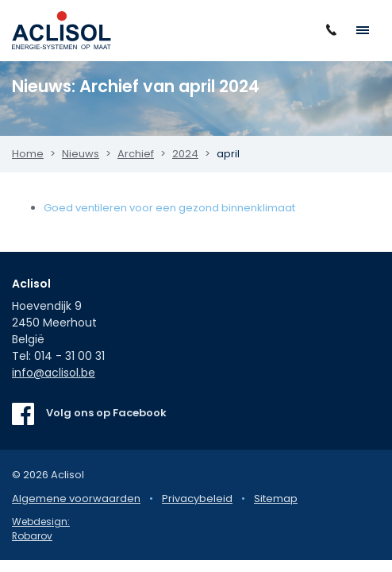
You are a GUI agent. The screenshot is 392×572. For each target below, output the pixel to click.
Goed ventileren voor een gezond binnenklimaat (169, 208)
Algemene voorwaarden (76, 499)
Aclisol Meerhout (61, 30)
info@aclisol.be (54, 373)
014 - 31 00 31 (69, 356)
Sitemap (276, 499)
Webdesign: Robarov (41, 529)
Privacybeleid (197, 499)
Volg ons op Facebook (106, 413)
